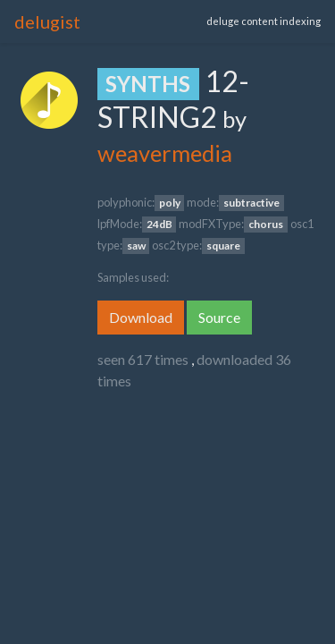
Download (141, 317)
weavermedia (165, 153)
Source (219, 317)
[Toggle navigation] (151, 21)
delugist (47, 21)
